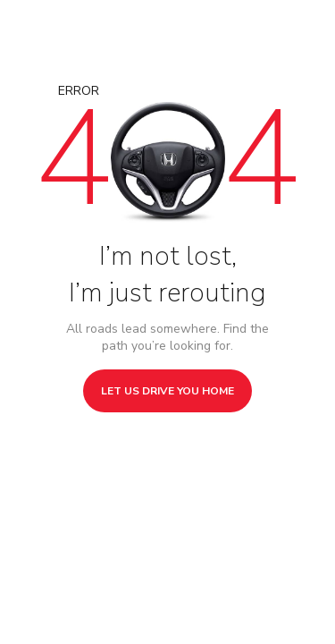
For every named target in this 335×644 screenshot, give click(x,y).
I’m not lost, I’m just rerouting (167, 275)
